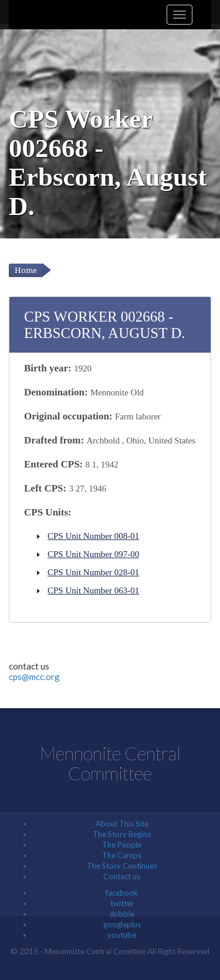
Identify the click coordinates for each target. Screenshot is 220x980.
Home (26, 270)
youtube (122, 935)
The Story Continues (122, 866)
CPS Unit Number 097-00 (93, 554)
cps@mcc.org (34, 677)
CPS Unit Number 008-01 (93, 536)
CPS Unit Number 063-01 (93, 590)
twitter (122, 903)
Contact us (122, 876)
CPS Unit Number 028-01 (93, 572)
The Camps (122, 855)
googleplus (122, 924)
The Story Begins (122, 834)
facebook (122, 893)
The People (122, 845)
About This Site (122, 824)
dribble (122, 914)
